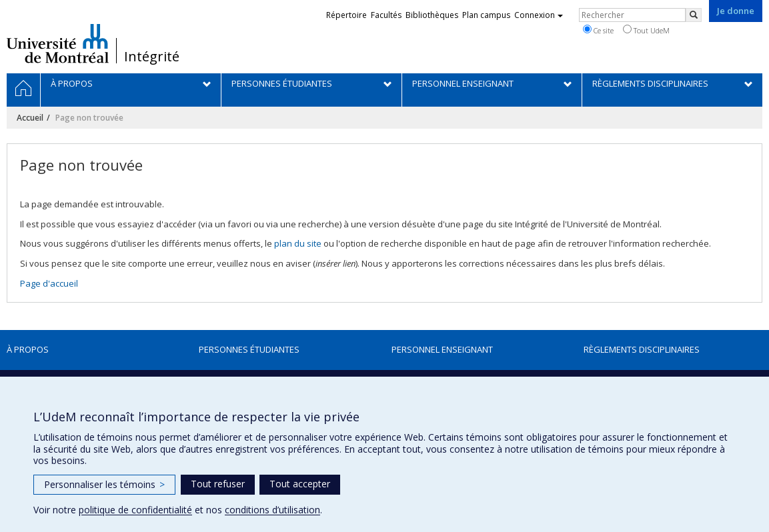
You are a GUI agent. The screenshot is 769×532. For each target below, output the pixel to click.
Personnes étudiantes (249, 349)
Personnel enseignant (442, 349)
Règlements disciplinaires (642, 349)
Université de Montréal (58, 43)
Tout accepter (300, 484)
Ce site (598, 30)
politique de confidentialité (135, 510)
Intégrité (152, 57)
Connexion (539, 15)
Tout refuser (218, 484)
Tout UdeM (646, 30)
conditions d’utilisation (272, 510)
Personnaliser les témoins (104, 484)
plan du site (298, 243)
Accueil (30, 118)
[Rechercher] (694, 15)
